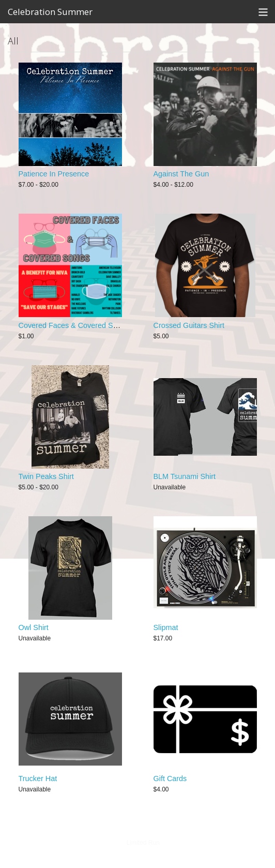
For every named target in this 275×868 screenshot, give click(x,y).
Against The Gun (181, 174)
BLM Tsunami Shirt (185, 476)
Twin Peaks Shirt (46, 476)
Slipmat (166, 627)
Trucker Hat (38, 779)
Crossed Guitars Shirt (189, 325)
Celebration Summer (50, 12)
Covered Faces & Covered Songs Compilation (95, 325)
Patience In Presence (54, 174)
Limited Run (143, 843)
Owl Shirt (34, 627)
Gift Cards (170, 779)
